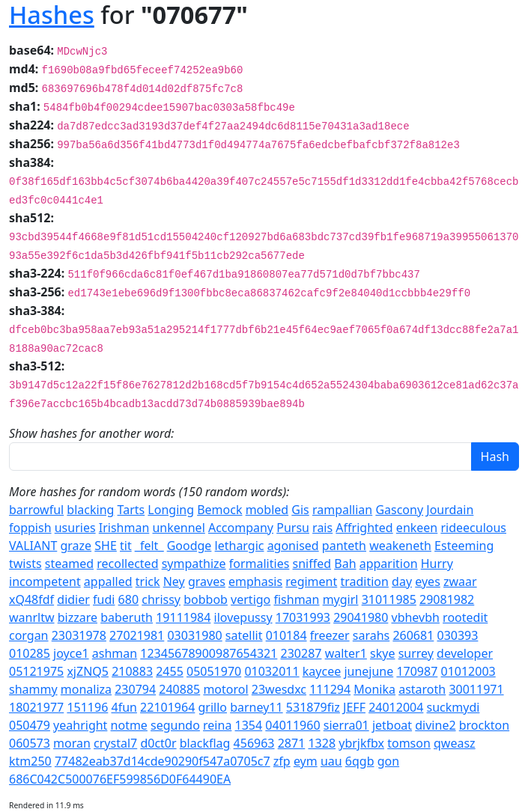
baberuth (127, 617)
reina (217, 725)
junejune (368, 671)
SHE (106, 546)
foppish (30, 528)
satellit (244, 635)
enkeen (417, 528)
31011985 (389, 599)
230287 (301, 653)
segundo (175, 725)
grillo (212, 707)
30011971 (476, 689)
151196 (87, 707)
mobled (267, 510)
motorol (225, 689)
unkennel (178, 528)
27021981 (137, 635)
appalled (108, 581)
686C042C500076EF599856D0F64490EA (120, 779)
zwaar (460, 581)
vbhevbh (416, 617)
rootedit (465, 617)
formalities (260, 564)
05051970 (214, 671)
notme (129, 725)
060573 (30, 743)
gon (388, 761)
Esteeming (464, 546)
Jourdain (450, 510)
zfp (282, 761)
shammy (33, 689)
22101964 (167, 707)
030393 (457, 635)
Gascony (399, 510)
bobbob (206, 599)
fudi (104, 599)
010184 (286, 635)
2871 (292, 743)
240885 (179, 689)
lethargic (240, 546)
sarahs (371, 635)
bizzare (78, 617)
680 (128, 599)
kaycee (322, 671)
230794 (135, 689)
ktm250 (30, 761)
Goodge (189, 546)
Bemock (219, 510)
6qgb (360, 761)
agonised (293, 546)
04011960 (292, 725)
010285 (30, 653)
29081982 (447, 599)
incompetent (45, 581)
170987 (417, 671)
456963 (254, 743)
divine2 (435, 725)
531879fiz (313, 707)
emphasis (255, 581)
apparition (389, 564)
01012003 (468, 671)
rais (322, 528)
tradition (364, 581)
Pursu (293, 528)
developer (465, 653)
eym (306, 761)
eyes (428, 581)
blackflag (205, 743)
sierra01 (346, 725)
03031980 (194, 635)
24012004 (396, 707)
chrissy (161, 599)
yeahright (80, 725)
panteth (344, 546)
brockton (484, 725)
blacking (90, 510)
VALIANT (33, 546)
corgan (29, 635)
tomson (409, 743)
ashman (115, 653)
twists (25, 564)
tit (126, 546)
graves (207, 581)
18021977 (36, 707)
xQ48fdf (31, 599)
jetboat (392, 725)
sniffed (312, 564)
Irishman (124, 528)
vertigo (251, 599)
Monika (374, 689)
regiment (311, 581)
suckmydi (453, 707)
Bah (345, 564)
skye (382, 653)
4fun (124, 707)
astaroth (422, 689)
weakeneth (400, 546)
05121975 (36, 671)
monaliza (86, 689)
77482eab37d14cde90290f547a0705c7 (163, 761)
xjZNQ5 (88, 671)
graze (76, 546)
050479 (30, 725)
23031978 (79, 635)
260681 (413, 635)
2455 (170, 671)
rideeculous (473, 528)
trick (148, 581)
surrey (416, 653)
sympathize (194, 564)
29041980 (361, 617)
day (402, 581)
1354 (249, 725)
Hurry (437, 564)
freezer (330, 635)
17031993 (303, 617)
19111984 (183, 617)
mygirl (341, 599)
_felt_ (149, 546)
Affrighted (364, 528)
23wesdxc (279, 689)
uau (331, 761)
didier (73, 599)
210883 (132, 671)
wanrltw (32, 617)
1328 (322, 743)
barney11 (256, 707)
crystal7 (115, 743)
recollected (127, 564)
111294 (330, 689)
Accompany (241, 528)
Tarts (131, 510)
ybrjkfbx (361, 743)
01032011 (271, 671)
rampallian (342, 510)
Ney (174, 581)
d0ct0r (158, 743)
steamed (69, 564)
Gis (300, 510)
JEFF (354, 707)
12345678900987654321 (209, 653)
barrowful (36, 510)
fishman (296, 599)
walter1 (346, 653)
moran (72, 743)
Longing (171, 510)
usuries (75, 528)
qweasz (455, 743)
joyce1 (71, 653)
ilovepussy (243, 617)
